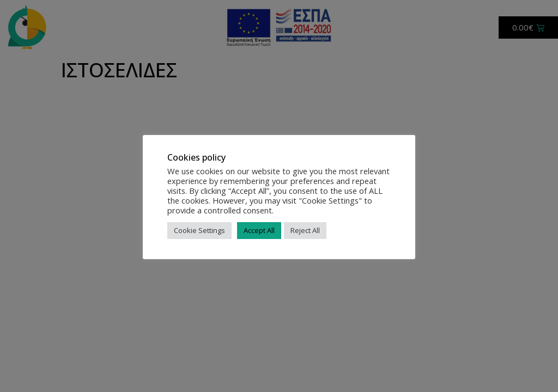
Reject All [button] (305, 230)
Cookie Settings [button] (199, 230)
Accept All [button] (259, 230)
